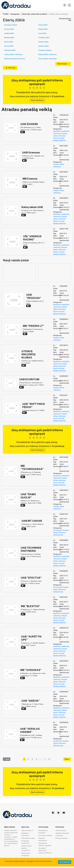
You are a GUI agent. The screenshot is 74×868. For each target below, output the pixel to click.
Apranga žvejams (11, 25)
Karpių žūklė (43, 29)
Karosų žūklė (9, 29)
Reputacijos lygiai (28, 838)
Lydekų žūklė (9, 33)
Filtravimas (11, 68)
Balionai (63, 140)
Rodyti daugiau (63, 64)
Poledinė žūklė (44, 38)
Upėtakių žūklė (10, 50)
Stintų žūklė (9, 46)
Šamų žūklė (9, 42)
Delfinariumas (58, 535)
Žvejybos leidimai (45, 50)
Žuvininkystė (58, 530)
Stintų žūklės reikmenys (48, 59)
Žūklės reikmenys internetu (15, 59)
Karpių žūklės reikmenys (48, 54)
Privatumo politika (45, 835)
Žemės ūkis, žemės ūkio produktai (34, 14)
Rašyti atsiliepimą (37, 100)
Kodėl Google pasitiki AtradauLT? (26, 848)
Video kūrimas (61, 830)
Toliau (67, 759)
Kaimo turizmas (59, 138)
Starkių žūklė (43, 42)
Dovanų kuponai (61, 838)
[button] (69, 5)
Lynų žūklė (42, 33)
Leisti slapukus (65, 862)
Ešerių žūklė (43, 25)
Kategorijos (15, 14)
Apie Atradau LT (27, 830)
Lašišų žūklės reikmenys (13, 54)
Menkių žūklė (9, 38)
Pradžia (6, 14)
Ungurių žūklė (44, 46)
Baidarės (56, 140)
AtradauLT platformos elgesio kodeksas (45, 850)
